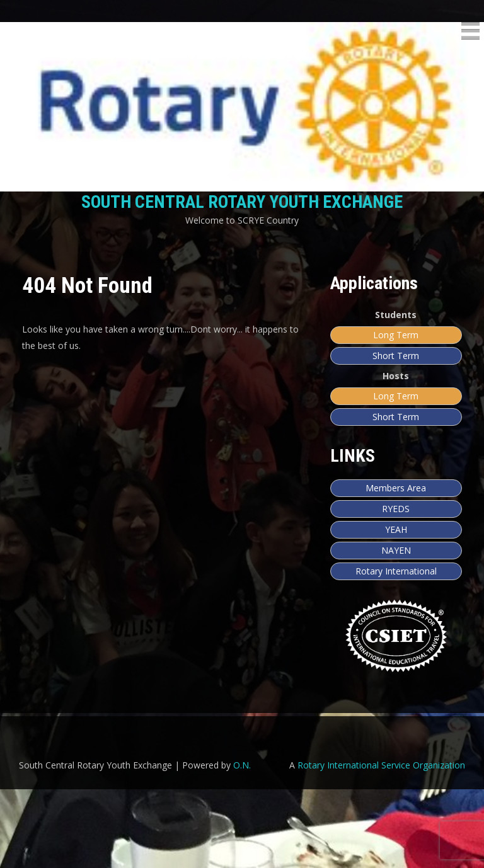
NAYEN (396, 550)
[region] (242, 784)
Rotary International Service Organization (381, 844)
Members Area (396, 488)
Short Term (396, 356)
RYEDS (396, 509)
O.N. (242, 844)
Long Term (396, 335)
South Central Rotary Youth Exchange (242, 202)
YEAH (396, 529)
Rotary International (396, 571)
